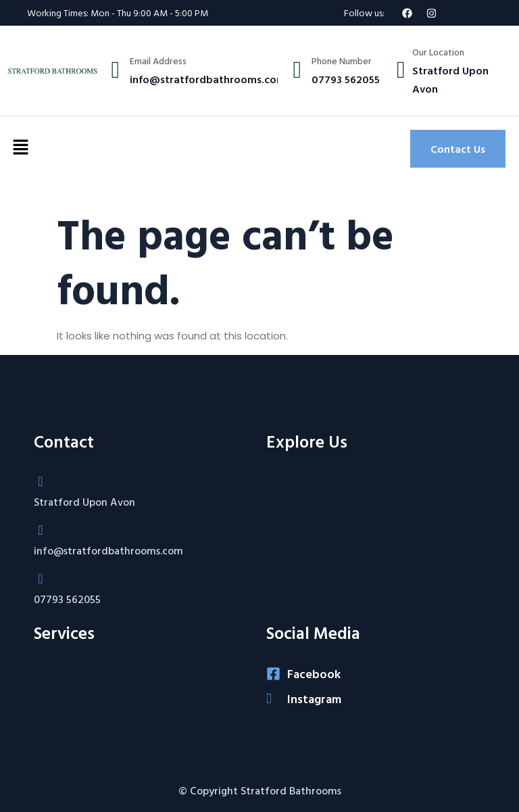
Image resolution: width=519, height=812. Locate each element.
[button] (20, 149)
